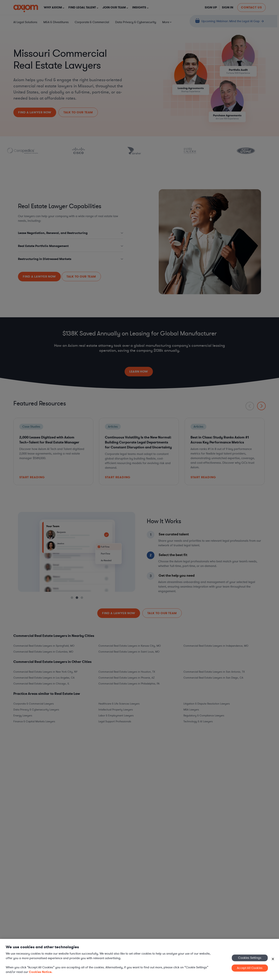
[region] (139, 959)
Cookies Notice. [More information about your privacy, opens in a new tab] (41, 972)
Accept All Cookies (250, 968)
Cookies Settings (250, 958)
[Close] (273, 959)
